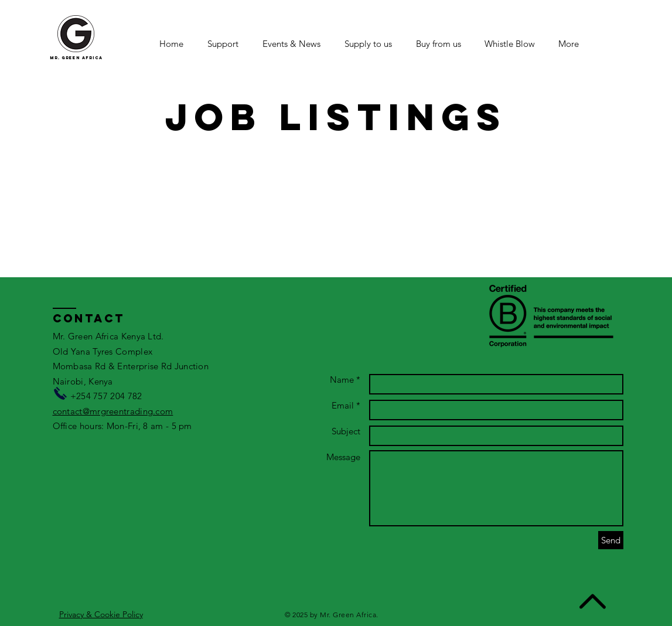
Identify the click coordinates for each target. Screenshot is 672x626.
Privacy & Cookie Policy (101, 614)
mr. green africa (76, 58)
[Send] (611, 540)
